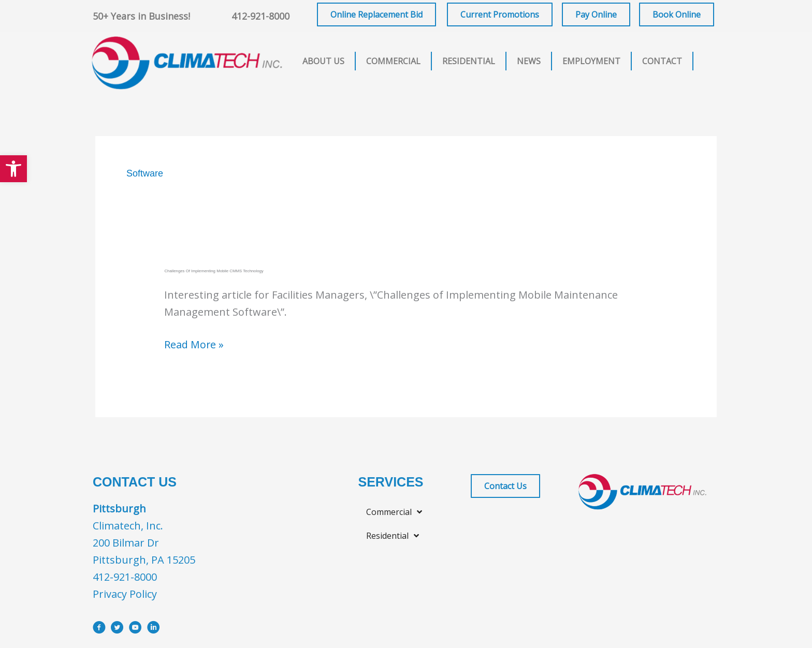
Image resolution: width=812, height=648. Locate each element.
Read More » (194, 344)
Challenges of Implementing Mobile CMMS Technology (215, 271)
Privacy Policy (125, 593)
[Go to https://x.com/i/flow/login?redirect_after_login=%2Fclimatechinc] (117, 629)
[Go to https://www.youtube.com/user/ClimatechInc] (135, 629)
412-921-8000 (260, 16)
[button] (13, 169)
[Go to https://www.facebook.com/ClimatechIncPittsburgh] (99, 629)
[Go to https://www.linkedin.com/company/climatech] (154, 629)
